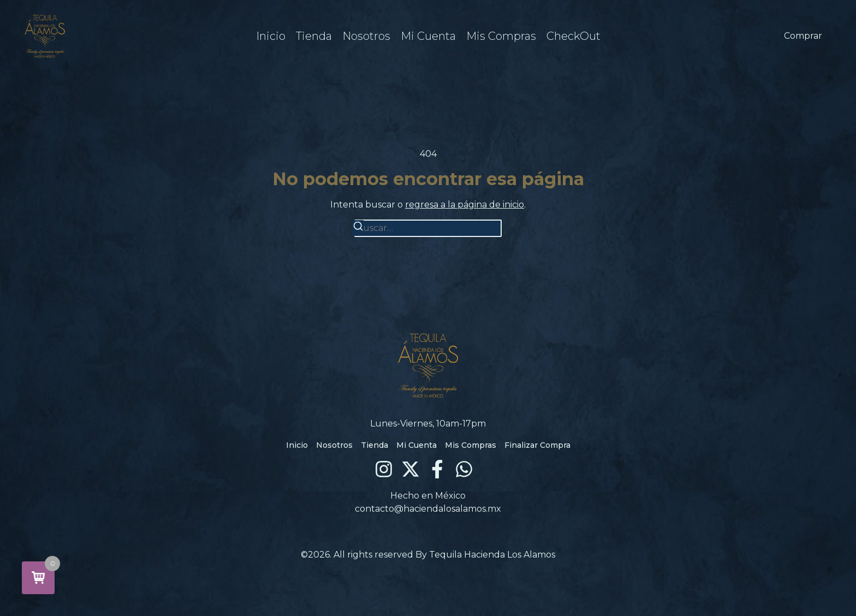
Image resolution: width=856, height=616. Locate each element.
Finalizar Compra (537, 445)
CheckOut (573, 36)
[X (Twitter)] (411, 469)
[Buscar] (358, 228)
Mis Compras (501, 36)
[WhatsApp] (464, 469)
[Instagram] (384, 469)
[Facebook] (437, 469)
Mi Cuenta (428, 36)
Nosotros (366, 36)
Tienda (314, 36)
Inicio (271, 36)
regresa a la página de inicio (465, 205)
